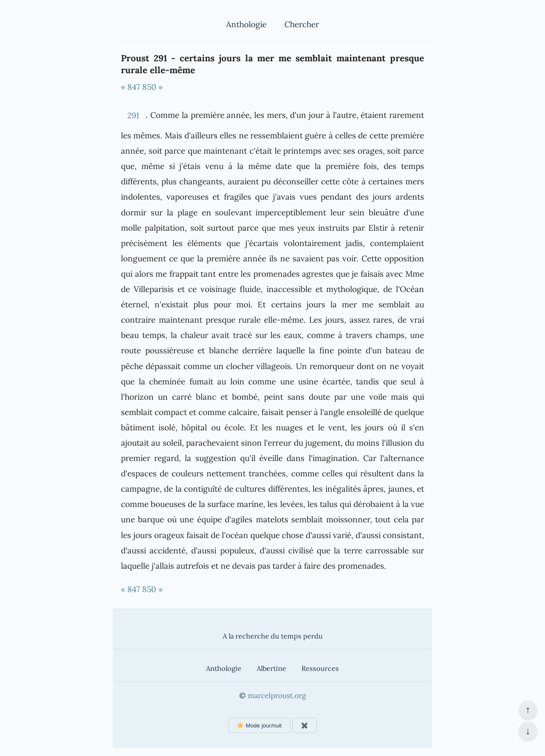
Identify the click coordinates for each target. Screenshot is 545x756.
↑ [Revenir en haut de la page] (528, 710)
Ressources (320, 668)
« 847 (131, 87)
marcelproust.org (277, 696)
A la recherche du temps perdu (273, 636)
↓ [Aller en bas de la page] (528, 731)
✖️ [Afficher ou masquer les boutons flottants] (305, 726)
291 (133, 115)
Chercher (302, 24)
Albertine (271, 668)
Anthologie (246, 24)
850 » (152, 87)
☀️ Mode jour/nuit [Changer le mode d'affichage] (259, 726)
